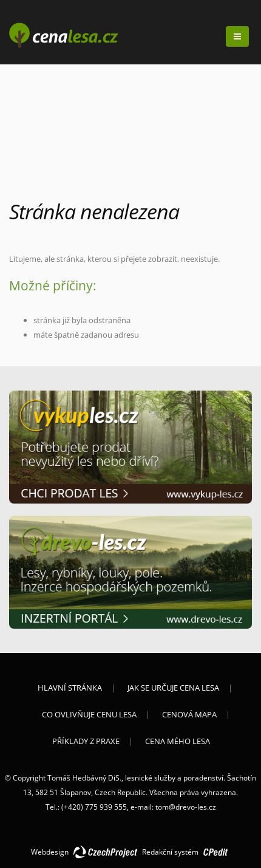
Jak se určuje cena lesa (173, 688)
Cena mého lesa (178, 741)
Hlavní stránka (70, 688)
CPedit (215, 853)
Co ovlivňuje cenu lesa (89, 714)
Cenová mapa (189, 714)
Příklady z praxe (86, 741)
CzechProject (105, 853)
